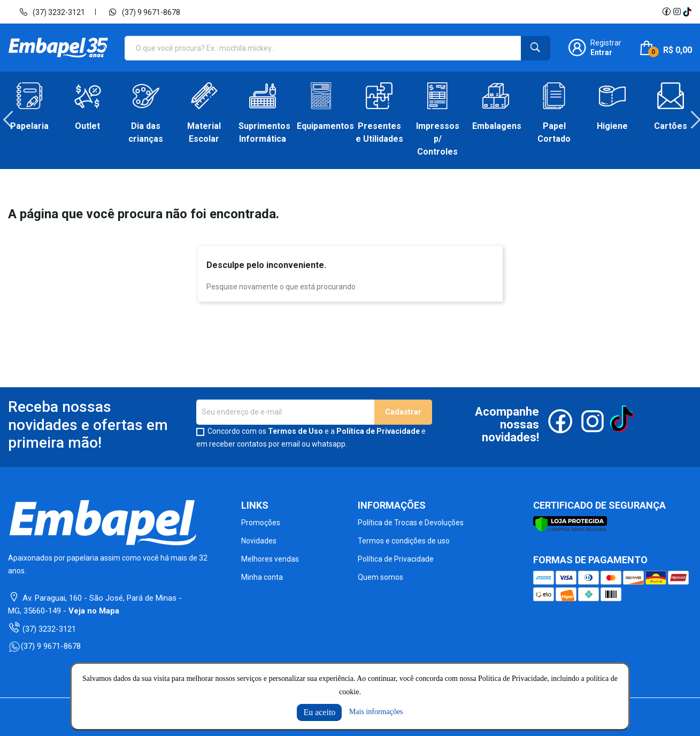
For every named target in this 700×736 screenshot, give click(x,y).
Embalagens (496, 126)
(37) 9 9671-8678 (144, 12)
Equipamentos (321, 126)
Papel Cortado (554, 132)
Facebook (666, 12)
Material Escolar (204, 132)
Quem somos (380, 577)
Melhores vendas (270, 559)
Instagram (677, 12)
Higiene (612, 126)
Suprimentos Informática (262, 132)
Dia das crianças (146, 132)
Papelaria (29, 126)
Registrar (606, 43)
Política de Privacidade (378, 431)
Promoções (261, 523)
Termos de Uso (295, 431)
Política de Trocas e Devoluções (411, 523)
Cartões (671, 126)
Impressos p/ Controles (438, 139)
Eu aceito (319, 712)
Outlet (87, 126)
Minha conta (262, 577)
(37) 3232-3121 (52, 12)
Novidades (259, 541)
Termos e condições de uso (404, 541)
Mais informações (376, 712)
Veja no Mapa (94, 611)
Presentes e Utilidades (379, 132)
